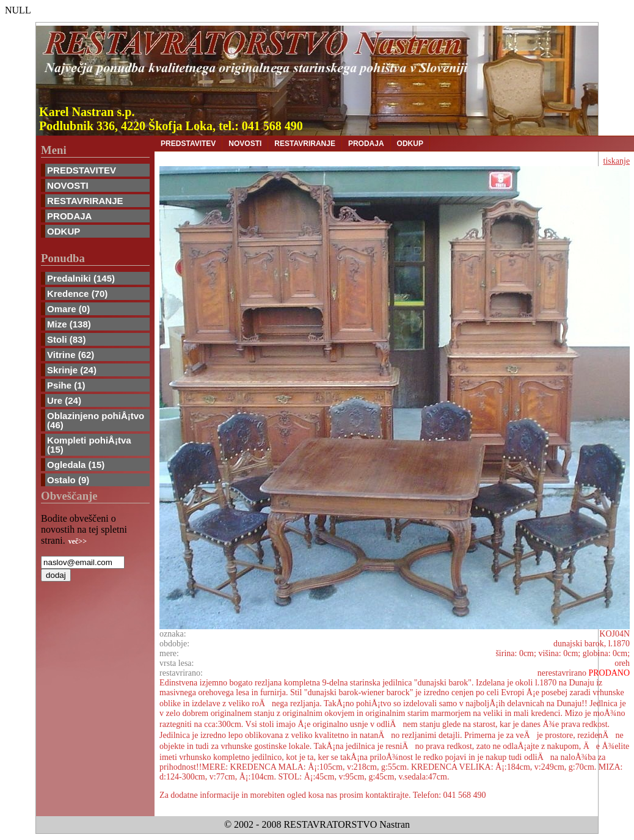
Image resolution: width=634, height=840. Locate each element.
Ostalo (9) (68, 480)
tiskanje (617, 161)
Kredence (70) (77, 294)
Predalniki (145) (81, 278)
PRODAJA (69, 216)
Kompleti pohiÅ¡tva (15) (89, 445)
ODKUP (64, 231)
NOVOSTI (68, 185)
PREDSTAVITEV (82, 170)
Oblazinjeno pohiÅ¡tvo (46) (96, 420)
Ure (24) (64, 400)
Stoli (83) (66, 339)
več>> (78, 541)
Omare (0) (68, 309)
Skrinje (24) (72, 370)
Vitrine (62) (71, 355)
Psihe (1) (66, 385)
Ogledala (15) (76, 465)
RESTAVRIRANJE (85, 201)
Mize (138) (69, 324)
